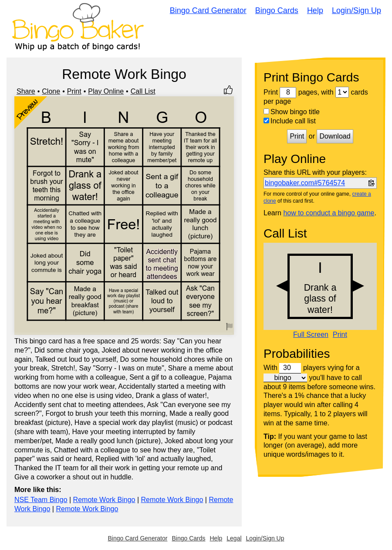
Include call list (290, 121)
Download (335, 136)
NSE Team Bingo (41, 500)
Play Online (106, 91)
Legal (234, 538)
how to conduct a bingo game (329, 213)
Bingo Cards (277, 10)
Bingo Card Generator (208, 10)
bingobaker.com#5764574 (305, 183)
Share (26, 91)
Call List (143, 91)
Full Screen (311, 335)
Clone (51, 91)
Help (315, 10)
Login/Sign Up (357, 10)
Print (74, 91)
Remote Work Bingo (104, 500)
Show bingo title (292, 112)
